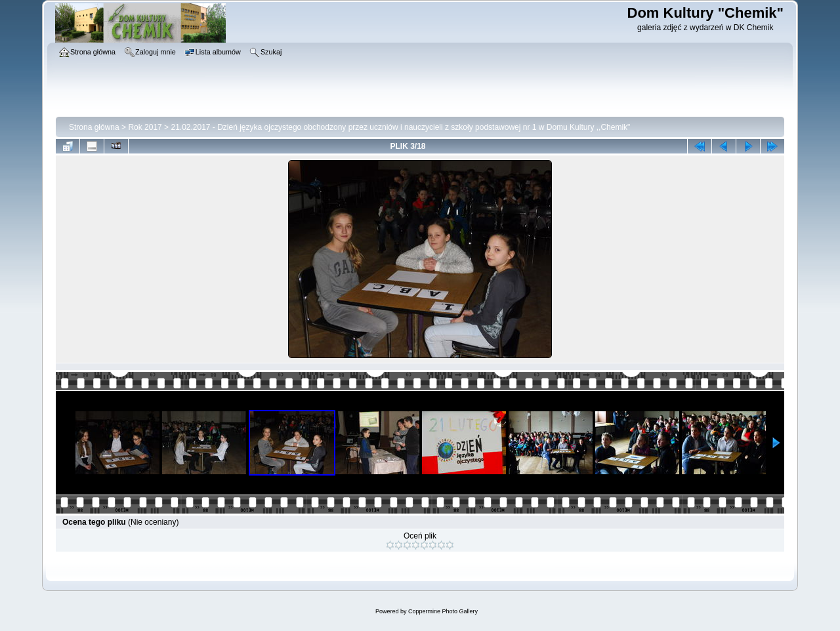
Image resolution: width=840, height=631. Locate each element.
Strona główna (94, 127)
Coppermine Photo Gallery (443, 611)
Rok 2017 (145, 127)
